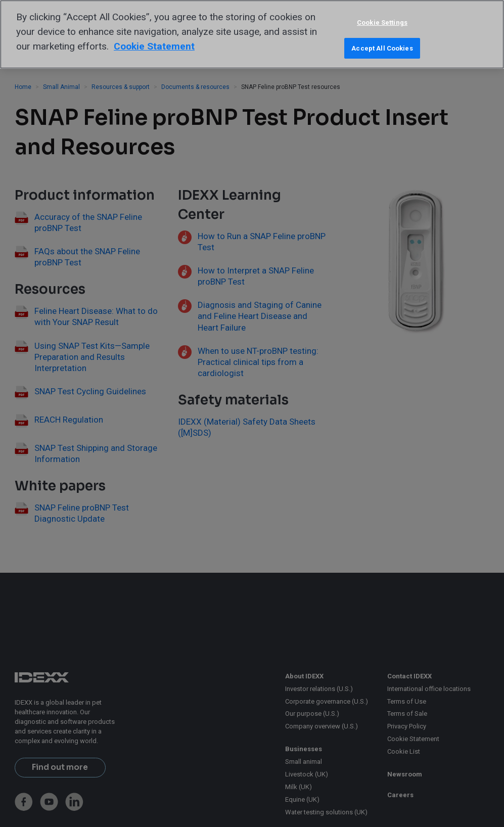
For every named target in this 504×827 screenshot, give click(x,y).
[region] (252, 34)
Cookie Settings (382, 22)
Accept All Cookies (382, 48)
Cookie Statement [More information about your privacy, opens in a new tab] (154, 46)
